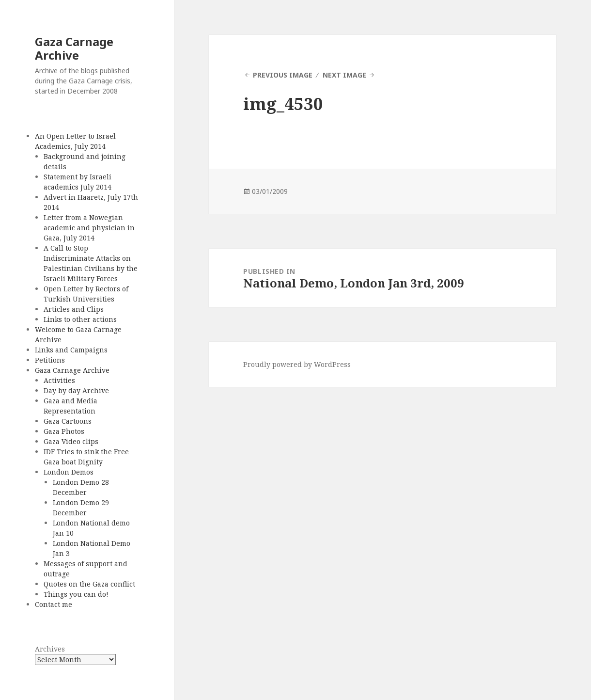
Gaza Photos (64, 431)
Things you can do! (76, 594)
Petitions (50, 360)
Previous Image (283, 75)
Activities (59, 380)
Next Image (344, 75)
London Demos (69, 472)
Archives (50, 649)
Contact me (54, 604)
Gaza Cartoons (68, 421)
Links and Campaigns (71, 350)
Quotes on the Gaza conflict (89, 584)
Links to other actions (80, 319)
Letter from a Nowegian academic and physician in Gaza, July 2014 (89, 228)
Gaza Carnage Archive (74, 48)
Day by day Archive (76, 390)
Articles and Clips (74, 309)
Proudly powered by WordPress (297, 364)
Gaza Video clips (71, 441)
